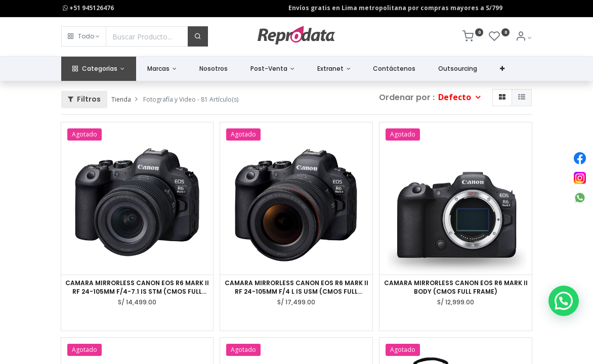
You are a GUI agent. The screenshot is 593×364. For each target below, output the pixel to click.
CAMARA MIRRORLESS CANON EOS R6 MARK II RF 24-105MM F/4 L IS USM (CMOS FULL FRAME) (296, 288)
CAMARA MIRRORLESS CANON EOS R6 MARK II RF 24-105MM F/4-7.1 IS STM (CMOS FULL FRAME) (137, 288)
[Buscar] (198, 36)
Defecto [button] (456, 97)
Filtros (84, 99)
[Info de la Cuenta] (523, 38)
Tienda (121, 99)
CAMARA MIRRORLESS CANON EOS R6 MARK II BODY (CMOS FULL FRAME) (456, 287)
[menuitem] (214, 69)
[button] (84, 36)
